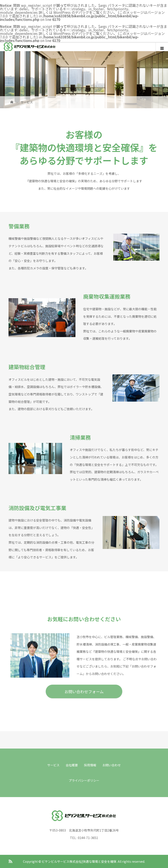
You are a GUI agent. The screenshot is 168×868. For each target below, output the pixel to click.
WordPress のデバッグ (71, 12)
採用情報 (90, 765)
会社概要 (72, 765)
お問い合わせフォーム (84, 692)
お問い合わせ (112, 765)
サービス (53, 765)
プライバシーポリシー (84, 780)
